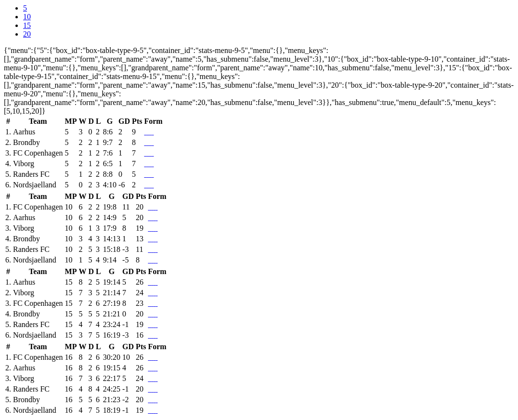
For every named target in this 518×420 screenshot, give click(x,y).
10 (27, 17)
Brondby (26, 142)
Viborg (24, 164)
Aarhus (24, 132)
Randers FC (31, 174)
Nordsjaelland (35, 185)
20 (27, 34)
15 (27, 25)
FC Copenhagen (38, 153)
